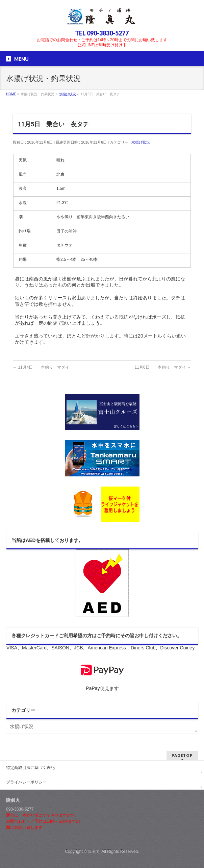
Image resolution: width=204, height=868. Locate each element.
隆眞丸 (94, 851)
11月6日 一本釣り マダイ (163, 367)
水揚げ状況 (141, 142)
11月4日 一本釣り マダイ (41, 367)
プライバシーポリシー (26, 782)
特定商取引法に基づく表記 (30, 768)
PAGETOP (182, 755)
